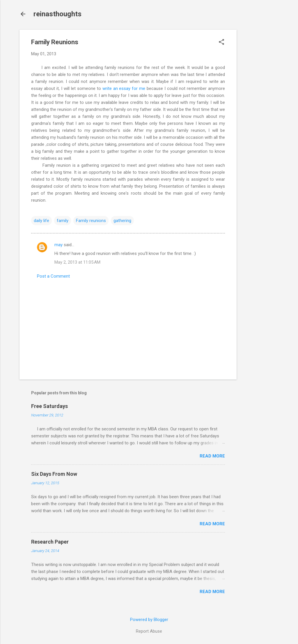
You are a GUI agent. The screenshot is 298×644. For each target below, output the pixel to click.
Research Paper (50, 542)
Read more (212, 456)
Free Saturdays (49, 406)
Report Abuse (149, 631)
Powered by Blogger (149, 620)
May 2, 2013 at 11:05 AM (77, 262)
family (63, 221)
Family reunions (91, 221)
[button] (221, 42)
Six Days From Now (54, 474)
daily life (41, 221)
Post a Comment (53, 276)
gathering (122, 221)
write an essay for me (124, 88)
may (58, 245)
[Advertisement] (260, 117)
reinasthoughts (57, 14)
